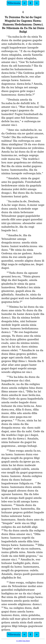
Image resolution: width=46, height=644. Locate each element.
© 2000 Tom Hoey (23, 641)
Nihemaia (14, 3)
